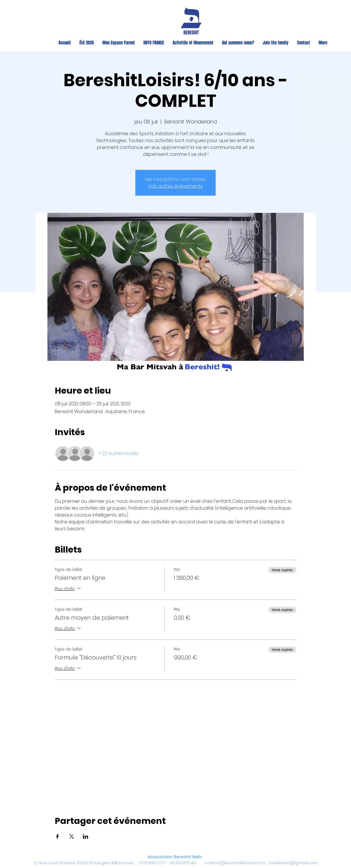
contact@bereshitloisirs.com (235, 863)
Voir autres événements (175, 186)
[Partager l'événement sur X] (72, 836)
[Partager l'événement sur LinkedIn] (86, 836)
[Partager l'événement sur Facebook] (57, 836)
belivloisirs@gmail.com (293, 863)
